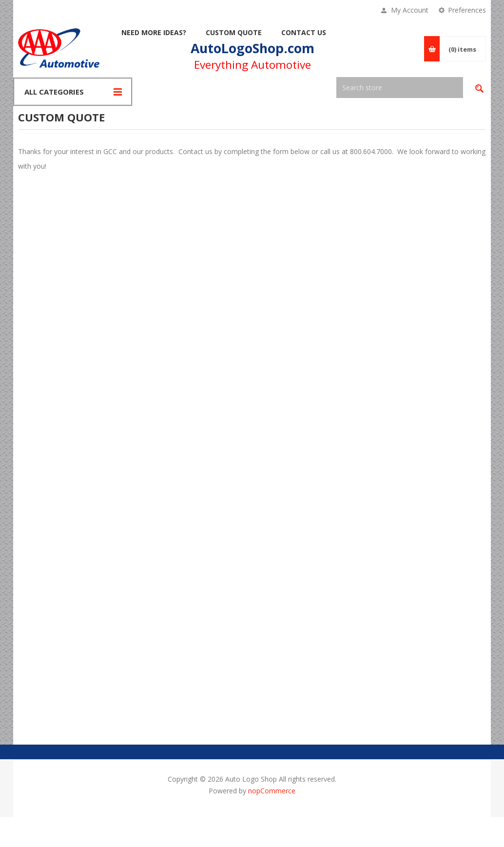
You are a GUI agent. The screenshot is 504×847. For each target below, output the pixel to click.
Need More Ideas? (154, 32)
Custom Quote (234, 32)
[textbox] (400, 88)
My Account (410, 10)
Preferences (467, 10)
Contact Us (304, 32)
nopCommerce (272, 791)
